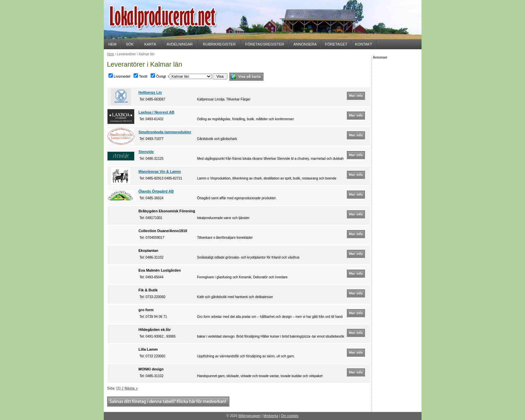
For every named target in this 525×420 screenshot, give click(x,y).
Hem (111, 54)
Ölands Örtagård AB (156, 191)
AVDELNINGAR (179, 44)
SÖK (130, 44)
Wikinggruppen (250, 416)
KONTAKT (363, 44)
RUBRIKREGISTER (219, 44)
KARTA (150, 44)
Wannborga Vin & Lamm (160, 171)
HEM (112, 44)
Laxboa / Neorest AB (157, 112)
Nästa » (131, 388)
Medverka (271, 416)
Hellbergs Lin (150, 92)
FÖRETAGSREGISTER (265, 44)
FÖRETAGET (336, 44)
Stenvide (146, 152)
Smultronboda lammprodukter (165, 132)
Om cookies (290, 416)
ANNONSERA (305, 44)
